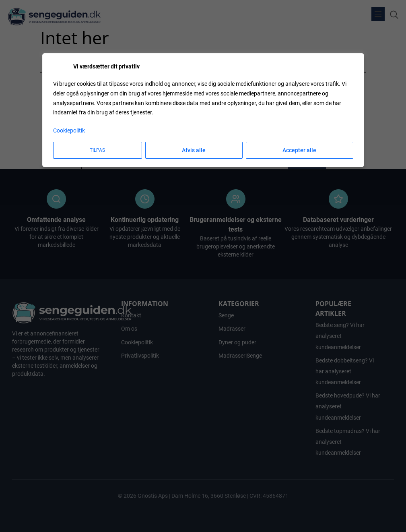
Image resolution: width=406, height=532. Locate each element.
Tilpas (97, 150)
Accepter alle (299, 150)
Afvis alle (194, 150)
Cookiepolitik (69, 130)
